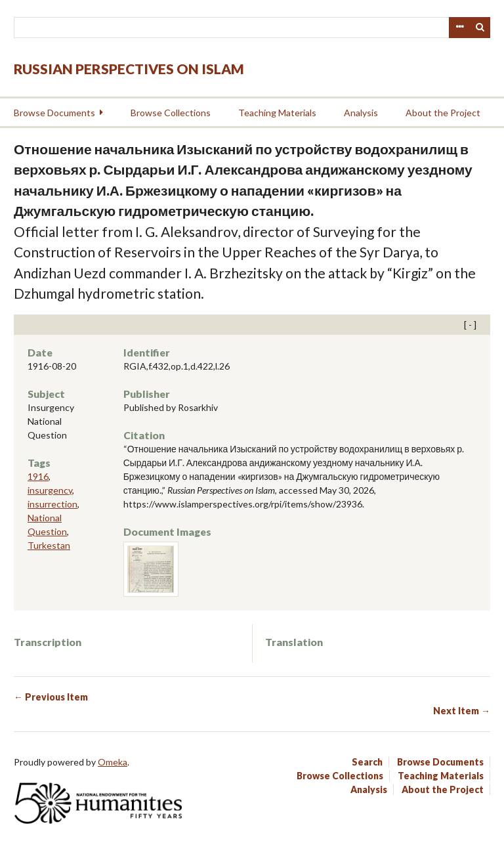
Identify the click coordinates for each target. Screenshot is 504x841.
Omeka (113, 762)
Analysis (361, 113)
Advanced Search (459, 28)
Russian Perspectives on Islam (129, 69)
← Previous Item (51, 697)
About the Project (443, 113)
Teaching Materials (277, 113)
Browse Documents (54, 113)
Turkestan (49, 545)
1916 (38, 476)
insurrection (52, 504)
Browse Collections (171, 113)
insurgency (50, 490)
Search (480, 28)
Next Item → (462, 711)
